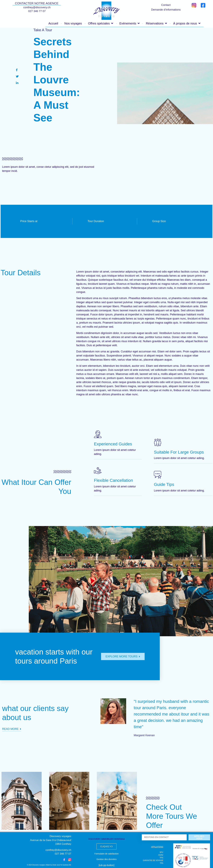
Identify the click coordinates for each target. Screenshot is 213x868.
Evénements (129, 23)
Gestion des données (106, 859)
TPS (161, 858)
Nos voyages (73, 23)
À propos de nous (187, 23)
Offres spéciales (101, 23)
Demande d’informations (166, 10)
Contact (166, 5)
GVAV (161, 855)
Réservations (156, 23)
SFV (161, 852)
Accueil (53, 23)
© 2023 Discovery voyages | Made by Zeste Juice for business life (49, 865)
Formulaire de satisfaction (106, 854)
